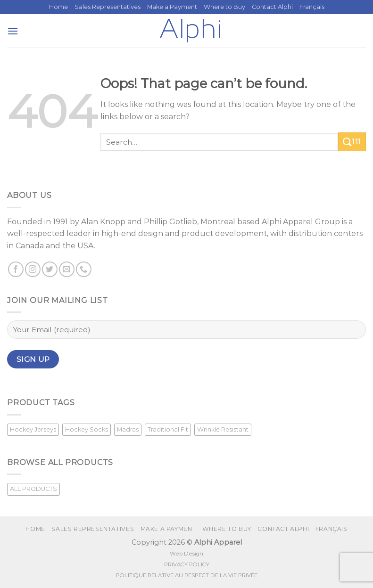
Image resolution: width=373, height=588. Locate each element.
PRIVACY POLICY (187, 564)
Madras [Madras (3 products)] (128, 429)
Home (58, 7)
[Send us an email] (67, 269)
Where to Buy (224, 7)
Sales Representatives (108, 7)
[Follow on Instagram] (33, 269)
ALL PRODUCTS (33, 489)
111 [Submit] (352, 142)
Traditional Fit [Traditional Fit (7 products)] (168, 429)
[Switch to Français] (312, 7)
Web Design (186, 554)
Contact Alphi (272, 7)
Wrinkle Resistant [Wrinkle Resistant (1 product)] (223, 429)
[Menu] (13, 31)
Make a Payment (172, 7)
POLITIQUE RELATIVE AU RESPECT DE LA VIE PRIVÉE (187, 575)
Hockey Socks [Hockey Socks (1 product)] (87, 429)
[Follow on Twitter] (50, 269)
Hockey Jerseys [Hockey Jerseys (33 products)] (33, 429)
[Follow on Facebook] (16, 269)
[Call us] (84, 269)
